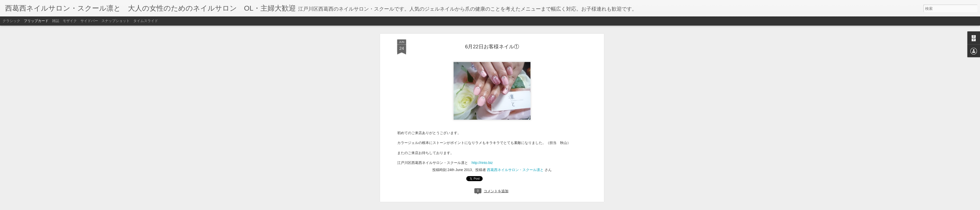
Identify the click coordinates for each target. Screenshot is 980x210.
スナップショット (116, 21)
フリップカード (36, 21)
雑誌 (56, 21)
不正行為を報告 (521, 207)
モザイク (70, 21)
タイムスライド (146, 21)
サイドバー (89, 21)
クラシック (11, 21)
